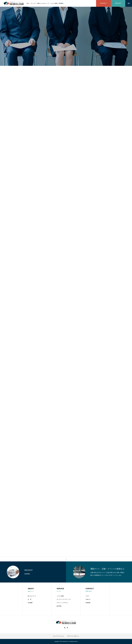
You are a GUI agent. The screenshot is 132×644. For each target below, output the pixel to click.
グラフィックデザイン (63, 603)
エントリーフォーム (58, 636)
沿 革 (30, 599)
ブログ (87, 596)
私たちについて (32, 596)
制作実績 (59, 606)
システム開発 (60, 596)
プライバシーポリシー (73, 636)
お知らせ (88, 599)
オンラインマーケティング (64, 599)
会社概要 (30, 603)
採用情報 (88, 603)
